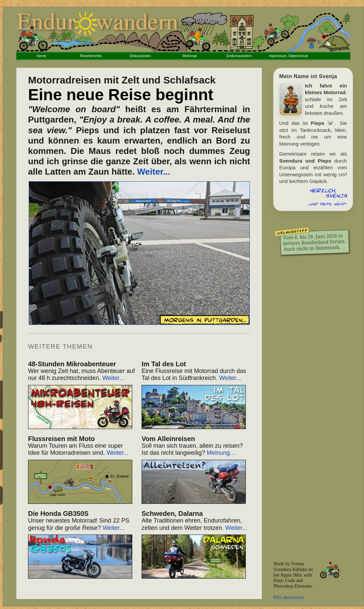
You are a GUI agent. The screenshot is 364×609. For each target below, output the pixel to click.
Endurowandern (239, 56)
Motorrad (190, 56)
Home (41, 56)
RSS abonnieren (289, 597)
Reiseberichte (91, 56)
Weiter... (154, 172)
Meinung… (221, 453)
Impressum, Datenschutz (289, 56)
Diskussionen (140, 56)
